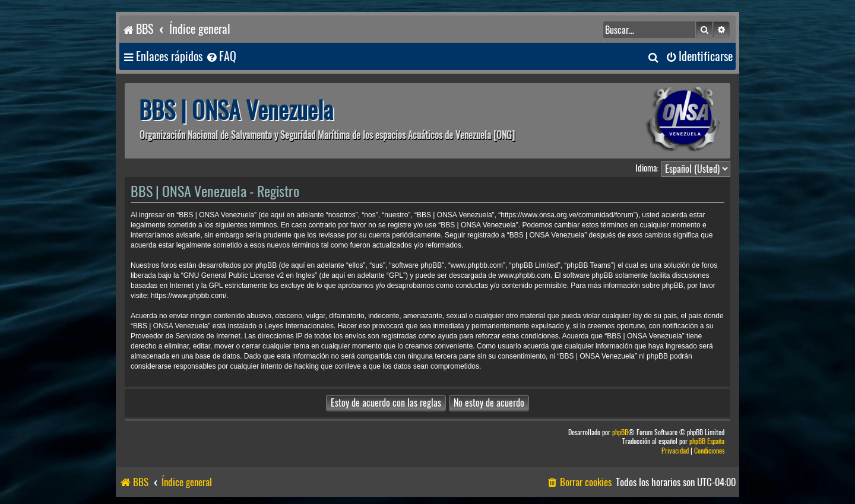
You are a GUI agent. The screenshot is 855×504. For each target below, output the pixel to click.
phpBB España (707, 441)
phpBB (620, 432)
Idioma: (647, 168)
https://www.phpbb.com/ (189, 296)
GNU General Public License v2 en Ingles (249, 275)
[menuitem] (221, 57)
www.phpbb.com (524, 275)
